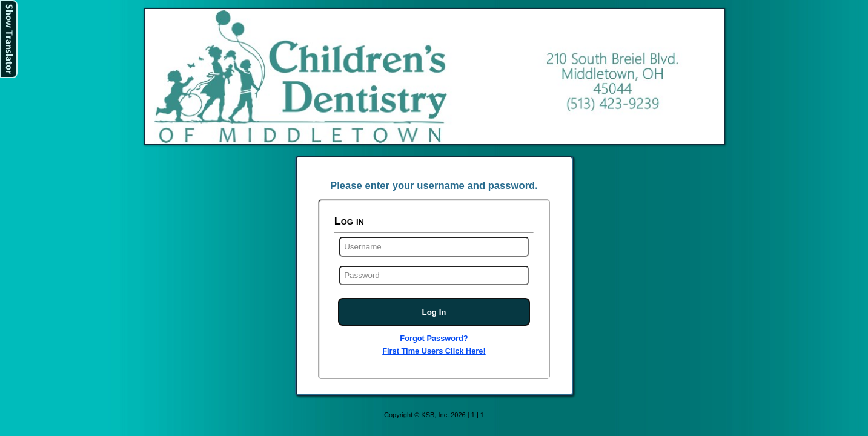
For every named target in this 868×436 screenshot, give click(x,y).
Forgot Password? (434, 338)
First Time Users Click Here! (434, 351)
